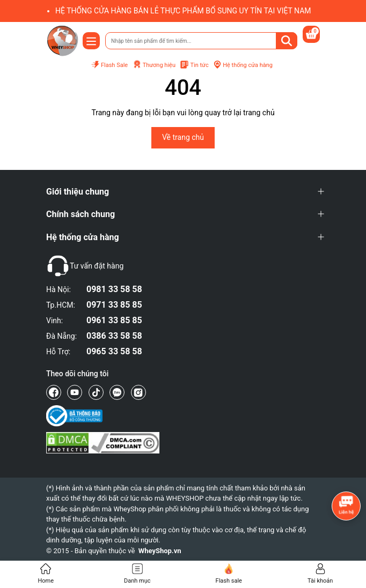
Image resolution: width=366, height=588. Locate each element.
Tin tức (194, 65)
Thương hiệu (154, 65)
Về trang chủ (183, 137)
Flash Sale (109, 65)
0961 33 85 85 (114, 320)
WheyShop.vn (160, 551)
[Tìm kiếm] (287, 41)
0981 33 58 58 (114, 289)
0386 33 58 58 (114, 336)
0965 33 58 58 (114, 351)
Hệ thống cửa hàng (243, 65)
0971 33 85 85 (114, 305)
